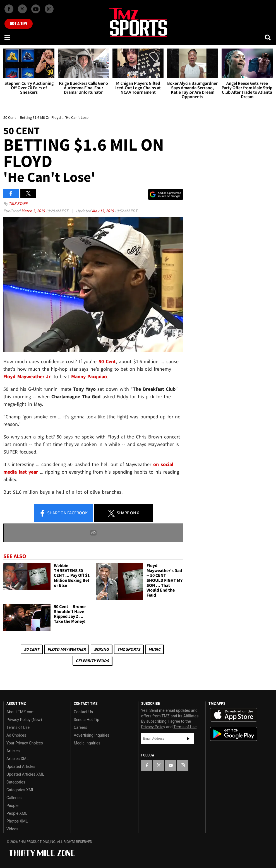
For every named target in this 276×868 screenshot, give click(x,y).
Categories (16, 782)
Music (154, 649)
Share (63, 513)
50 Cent (32, 649)
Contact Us (83, 712)
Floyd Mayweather (67, 649)
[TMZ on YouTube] (171, 765)
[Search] (268, 37)
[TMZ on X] (22, 9)
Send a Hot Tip (86, 720)
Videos (12, 829)
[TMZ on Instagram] (49, 9)
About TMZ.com (21, 712)
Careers (80, 727)
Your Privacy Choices (25, 743)
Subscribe (188, 739)
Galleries (14, 798)
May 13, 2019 (103, 211)
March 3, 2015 (33, 211)
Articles (13, 751)
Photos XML (17, 821)
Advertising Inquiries (91, 735)
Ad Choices (16, 735)
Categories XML (20, 790)
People (12, 806)
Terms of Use (18, 727)
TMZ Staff (18, 203)
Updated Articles (21, 766)
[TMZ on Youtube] (36, 9)
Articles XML (18, 759)
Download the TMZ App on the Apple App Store (234, 715)
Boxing (101, 649)
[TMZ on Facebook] (9, 9)
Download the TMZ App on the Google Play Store (234, 734)
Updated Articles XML (25, 774)
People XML (17, 813)
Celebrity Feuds (92, 661)
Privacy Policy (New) (24, 720)
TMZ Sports (129, 649)
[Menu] (8, 37)
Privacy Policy (153, 727)
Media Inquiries (87, 743)
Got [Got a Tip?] (19, 24)
